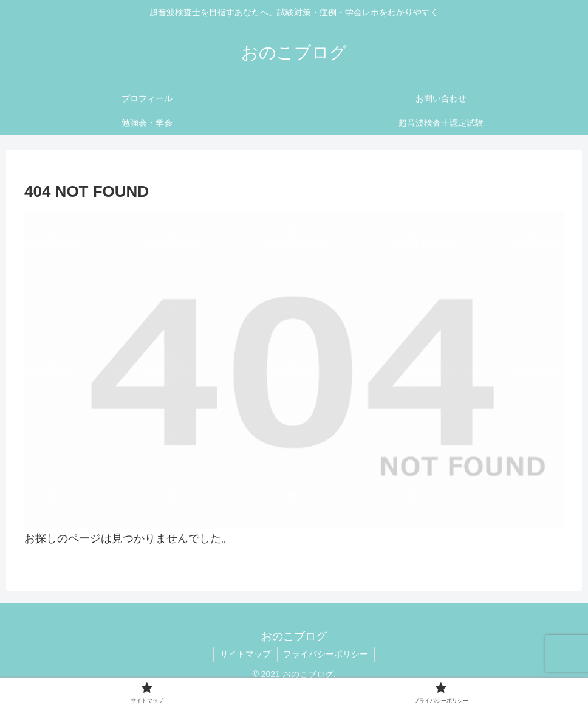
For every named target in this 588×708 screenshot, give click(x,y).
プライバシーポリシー (326, 654)
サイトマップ (245, 654)
